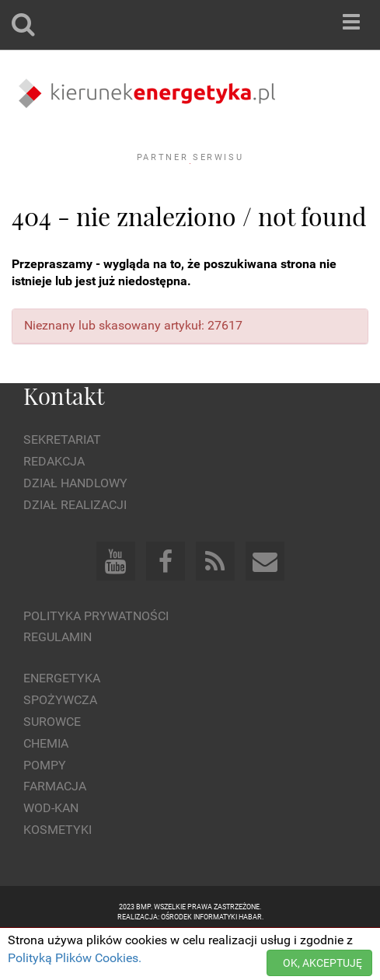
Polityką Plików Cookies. (75, 958)
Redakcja (54, 504)
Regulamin (58, 680)
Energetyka (62, 721)
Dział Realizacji (75, 547)
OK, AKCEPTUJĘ (322, 963)
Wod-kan (51, 851)
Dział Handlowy (75, 526)
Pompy (45, 807)
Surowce (52, 764)
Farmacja (55, 829)
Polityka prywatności (96, 658)
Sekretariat (62, 482)
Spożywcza (60, 743)
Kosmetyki (58, 872)
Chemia (46, 785)
